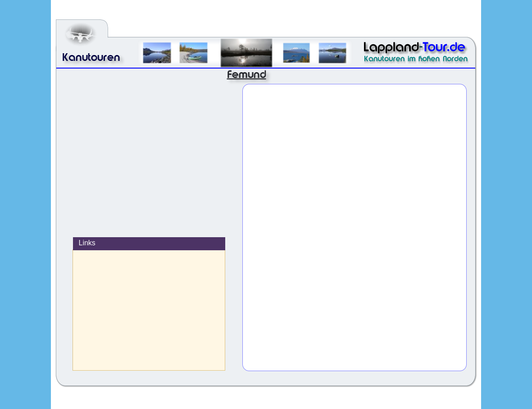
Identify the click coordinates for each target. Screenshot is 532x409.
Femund (247, 74)
